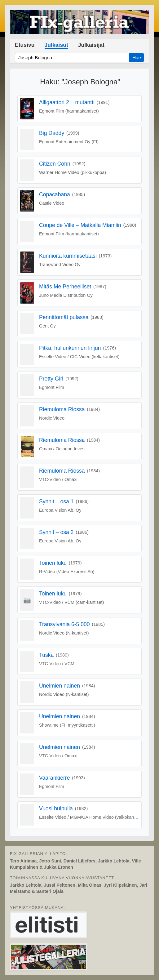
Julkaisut (56, 45)
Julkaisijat (91, 45)
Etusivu (25, 45)
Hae (137, 58)
